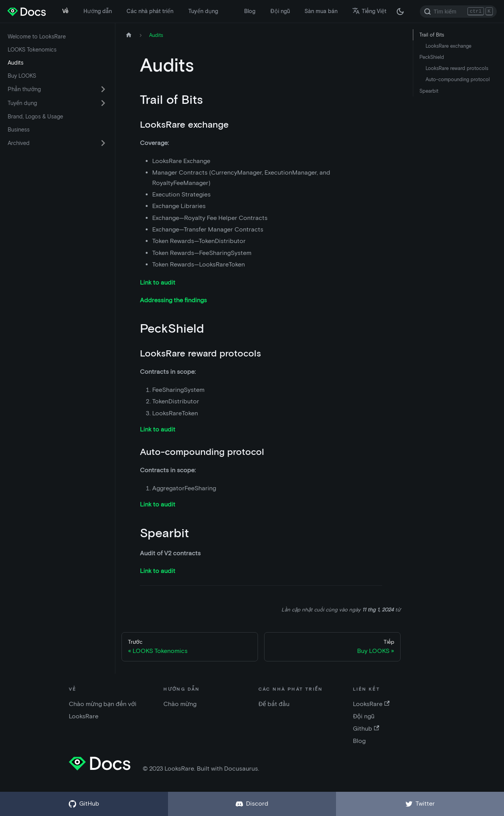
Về (65, 11)
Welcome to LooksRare (37, 37)
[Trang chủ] (129, 35)
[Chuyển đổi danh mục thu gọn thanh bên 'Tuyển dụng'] (103, 103)
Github (366, 729)
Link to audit (158, 282)
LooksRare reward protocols (457, 68)
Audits (16, 63)
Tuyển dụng (203, 11)
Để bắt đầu (274, 704)
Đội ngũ (280, 11)
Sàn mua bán (321, 11)
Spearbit (429, 91)
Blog (250, 11)
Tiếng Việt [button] (369, 11)
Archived (19, 143)
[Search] (458, 12)
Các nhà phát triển (150, 11)
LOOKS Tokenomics (32, 50)
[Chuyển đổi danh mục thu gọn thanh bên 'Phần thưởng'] (103, 89)
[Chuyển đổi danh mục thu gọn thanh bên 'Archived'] (103, 143)
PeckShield (432, 57)
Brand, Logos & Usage (35, 117)
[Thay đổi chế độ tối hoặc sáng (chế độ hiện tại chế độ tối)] (400, 12)
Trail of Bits (432, 35)
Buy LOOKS (22, 76)
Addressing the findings (173, 300)
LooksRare (371, 704)
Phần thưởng (24, 89)
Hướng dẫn (98, 11)
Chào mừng (180, 704)
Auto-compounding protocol (458, 79)
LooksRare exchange (448, 46)
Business (19, 130)
